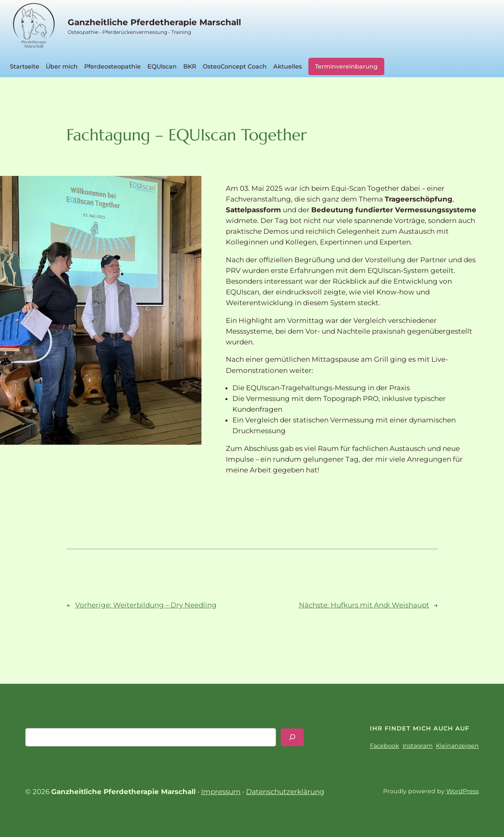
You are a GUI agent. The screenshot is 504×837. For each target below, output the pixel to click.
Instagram (418, 746)
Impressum (221, 792)
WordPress (463, 791)
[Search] (292, 737)
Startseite (25, 66)
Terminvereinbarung (346, 66)
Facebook (385, 746)
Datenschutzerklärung (285, 792)
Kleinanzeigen (457, 746)
